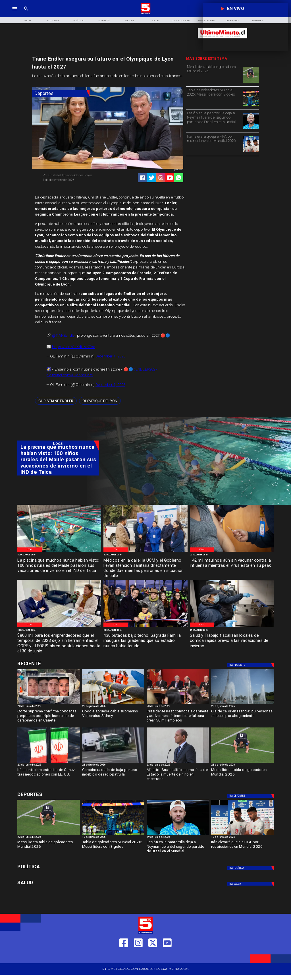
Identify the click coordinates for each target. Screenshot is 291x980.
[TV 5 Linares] (26, 14)
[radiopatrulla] (113, 762)
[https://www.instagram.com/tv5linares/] (161, 178)
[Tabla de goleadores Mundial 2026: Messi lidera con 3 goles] (214, 98)
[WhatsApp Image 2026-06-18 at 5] (232, 627)
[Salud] (155, 20)
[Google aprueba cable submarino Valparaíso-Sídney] (113, 704)
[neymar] (251, 129)
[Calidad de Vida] (181, 20)
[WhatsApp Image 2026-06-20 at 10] (59, 627)
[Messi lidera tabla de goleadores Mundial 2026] (214, 74)
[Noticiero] (53, 20)
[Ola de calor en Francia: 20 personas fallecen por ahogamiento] (242, 704)
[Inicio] (27, 20)
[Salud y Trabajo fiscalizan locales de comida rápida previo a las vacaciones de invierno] (232, 641)
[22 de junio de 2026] (59, 555)
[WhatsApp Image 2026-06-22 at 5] (59, 551)
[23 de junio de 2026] (48, 707)
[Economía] (104, 20)
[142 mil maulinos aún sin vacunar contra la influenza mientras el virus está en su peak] (232, 566)
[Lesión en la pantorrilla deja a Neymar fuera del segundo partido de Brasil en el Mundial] (214, 121)
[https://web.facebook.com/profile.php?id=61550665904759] (124, 956)
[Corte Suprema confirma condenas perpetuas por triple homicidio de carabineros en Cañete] (48, 717)
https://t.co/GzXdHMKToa (74, 347)
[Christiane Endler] (56, 401)
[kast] (178, 704)
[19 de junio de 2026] (232, 630)
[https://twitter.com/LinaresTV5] (153, 956)
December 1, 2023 (110, 356)
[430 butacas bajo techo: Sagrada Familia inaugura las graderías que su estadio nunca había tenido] (145, 641)
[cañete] (48, 704)
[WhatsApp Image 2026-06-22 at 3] (145, 551)
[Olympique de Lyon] (100, 401)
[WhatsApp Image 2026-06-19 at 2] (145, 627)
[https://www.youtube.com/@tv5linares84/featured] (170, 178)
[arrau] (178, 762)
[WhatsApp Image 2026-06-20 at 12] (232, 551)
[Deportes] (61, 94)
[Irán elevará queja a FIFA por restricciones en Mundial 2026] (214, 144)
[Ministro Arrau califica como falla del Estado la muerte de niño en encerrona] (178, 776)
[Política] (78, 20)
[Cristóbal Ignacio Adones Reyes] (74, 175)
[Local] (30, 550)
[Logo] (146, 14)
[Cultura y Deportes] (58, 664)
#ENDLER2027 (145, 369)
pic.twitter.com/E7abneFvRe (69, 375)
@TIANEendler (64, 335)
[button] (56, 401)
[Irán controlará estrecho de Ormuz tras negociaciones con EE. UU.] (48, 762)
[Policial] (130, 20)
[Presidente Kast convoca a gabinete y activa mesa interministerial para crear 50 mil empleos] (178, 717)
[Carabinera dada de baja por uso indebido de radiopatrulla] (113, 776)
